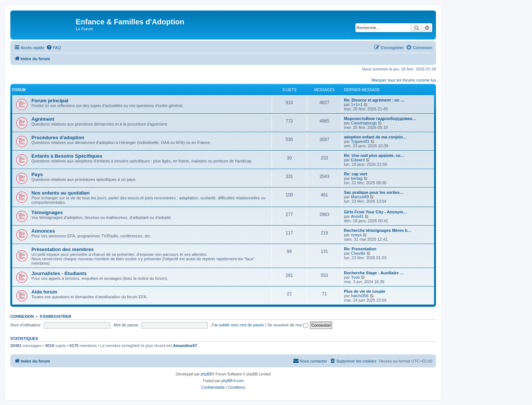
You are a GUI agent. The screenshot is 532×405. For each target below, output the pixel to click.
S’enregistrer (55, 316)
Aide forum (44, 292)
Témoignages (47, 212)
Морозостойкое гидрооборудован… (380, 119)
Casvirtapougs (364, 123)
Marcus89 (360, 197)
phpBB (206, 374)
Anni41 (357, 216)
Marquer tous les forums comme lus (404, 80)
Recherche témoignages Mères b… (378, 230)
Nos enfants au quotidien (61, 193)
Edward (358, 160)
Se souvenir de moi (288, 325)
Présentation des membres (63, 249)
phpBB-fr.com (233, 381)
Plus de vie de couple (365, 291)
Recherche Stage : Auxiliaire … (374, 273)
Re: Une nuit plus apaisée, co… (374, 155)
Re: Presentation (360, 249)
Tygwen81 (360, 141)
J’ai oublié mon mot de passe (238, 325)
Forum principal (50, 101)
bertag (357, 178)
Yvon (355, 277)
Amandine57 (185, 346)
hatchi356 (360, 296)
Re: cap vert (356, 174)
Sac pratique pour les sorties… (374, 192)
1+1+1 (357, 104)
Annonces (43, 231)
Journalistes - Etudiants (59, 273)
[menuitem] (54, 48)
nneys (356, 235)
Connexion (22, 316)
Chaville (358, 253)
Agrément (43, 119)
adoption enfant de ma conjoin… (376, 137)
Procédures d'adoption (58, 138)
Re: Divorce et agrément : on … (374, 100)
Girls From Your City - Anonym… (376, 212)
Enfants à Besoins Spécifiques (67, 156)
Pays (37, 174)
